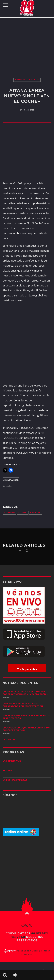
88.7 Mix (7, 771)
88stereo (10, 513)
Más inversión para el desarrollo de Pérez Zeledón (26, 717)
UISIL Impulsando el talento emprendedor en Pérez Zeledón (23, 705)
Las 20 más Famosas (15, 780)
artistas (35, 513)
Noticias (34, 80)
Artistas (20, 80)
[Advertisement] (27, 45)
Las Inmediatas (12, 761)
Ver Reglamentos (27, 669)
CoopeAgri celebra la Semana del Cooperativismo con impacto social (25, 693)
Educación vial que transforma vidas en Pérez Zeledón (27, 729)
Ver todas (9, 740)
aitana (22, 513)
